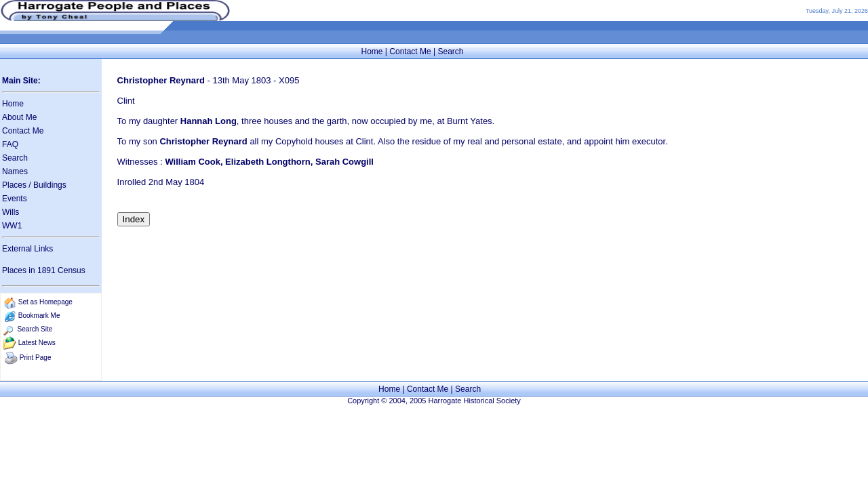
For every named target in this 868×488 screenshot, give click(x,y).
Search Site (35, 329)
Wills (11, 212)
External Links (27, 249)
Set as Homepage (45, 302)
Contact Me (410, 52)
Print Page (36, 358)
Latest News (37, 343)
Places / (18, 185)
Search (450, 52)
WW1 (12, 226)
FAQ (10, 144)
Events (15, 199)
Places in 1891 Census (44, 270)
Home (372, 52)
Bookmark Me (39, 316)
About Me (19, 117)
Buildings (50, 185)
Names (15, 171)
